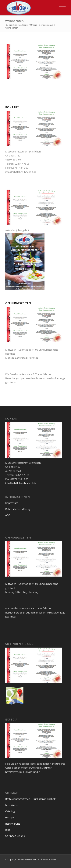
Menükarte (12, 805)
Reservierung (13, 824)
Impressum (12, 503)
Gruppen (10, 817)
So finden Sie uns (15, 836)
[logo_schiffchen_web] (29, 8)
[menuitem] (60, 8)
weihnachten (14, 21)
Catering (10, 811)
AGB (8, 515)
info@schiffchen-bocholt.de (21, 172)
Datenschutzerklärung (18, 509)
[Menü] (60, 8)
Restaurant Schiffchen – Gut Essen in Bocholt (30, 799)
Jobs (8, 830)
